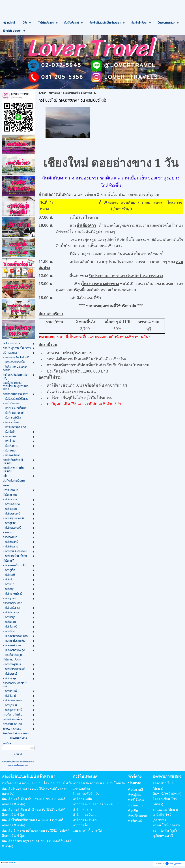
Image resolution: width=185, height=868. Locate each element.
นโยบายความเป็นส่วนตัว (16, 765)
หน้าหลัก (42, 93)
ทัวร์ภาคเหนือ (54, 93)
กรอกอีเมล (7, 743)
